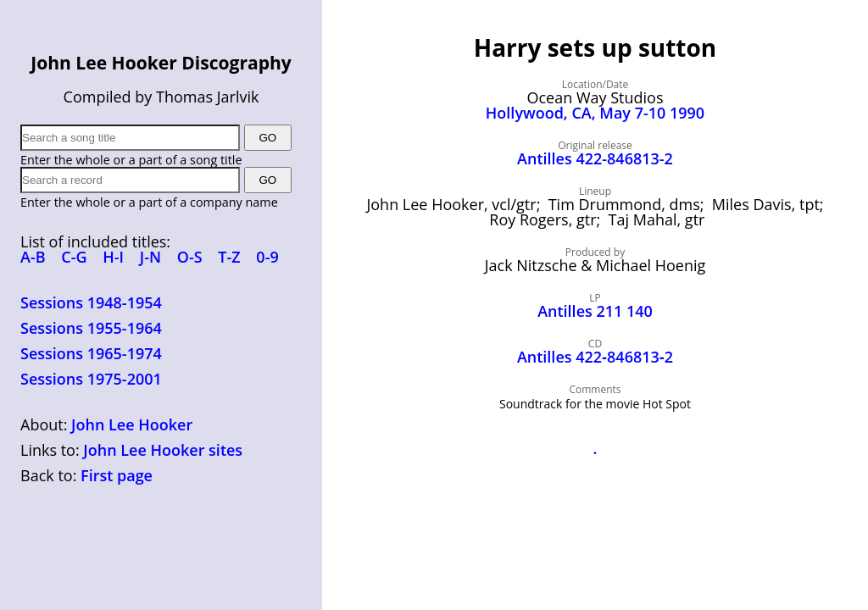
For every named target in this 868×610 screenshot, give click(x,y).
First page (117, 475)
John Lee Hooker (132, 424)
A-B (33, 257)
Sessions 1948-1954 (91, 302)
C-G (74, 257)
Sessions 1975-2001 (91, 379)
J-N (150, 257)
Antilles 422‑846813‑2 (595, 357)
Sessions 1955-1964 (91, 328)
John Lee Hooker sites (163, 450)
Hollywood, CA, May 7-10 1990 (595, 113)
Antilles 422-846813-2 (595, 158)
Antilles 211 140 (595, 311)
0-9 (267, 257)
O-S (190, 257)
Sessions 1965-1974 (91, 353)
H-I (113, 257)
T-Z (229, 257)
